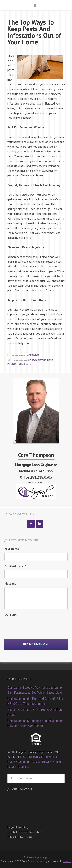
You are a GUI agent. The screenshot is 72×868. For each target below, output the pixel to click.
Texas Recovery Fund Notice (39, 757)
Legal (11, 767)
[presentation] (32, 626)
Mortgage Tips (37, 360)
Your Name (13, 549)
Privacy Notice (51, 762)
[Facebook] (31, 524)
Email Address (15, 566)
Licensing (23, 767)
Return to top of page (36, 857)
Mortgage (33, 355)
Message (10, 583)
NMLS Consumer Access (24, 762)
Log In (67, 861)
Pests (28, 364)
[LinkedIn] (40, 524)
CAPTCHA (11, 615)
